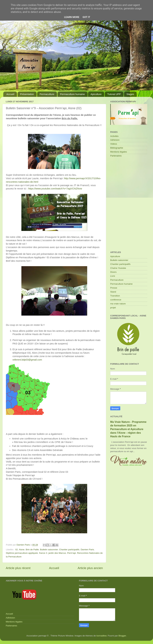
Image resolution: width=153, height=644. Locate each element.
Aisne (22, 550)
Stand (113, 292)
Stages (130, 94)
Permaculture (47, 94)
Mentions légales (119, 152)
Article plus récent (18, 568)
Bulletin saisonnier (49, 550)
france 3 (43, 553)
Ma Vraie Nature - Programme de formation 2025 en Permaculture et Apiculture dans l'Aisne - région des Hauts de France (128, 429)
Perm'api (71, 553)
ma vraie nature (118, 304)
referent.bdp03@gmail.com (27, 360)
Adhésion (115, 140)
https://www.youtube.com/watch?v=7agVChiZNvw (55, 189)
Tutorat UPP (114, 94)
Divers (113, 272)
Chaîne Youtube (118, 268)
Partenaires (116, 156)
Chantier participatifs (69, 550)
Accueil (10, 94)
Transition (115, 296)
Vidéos (114, 144)
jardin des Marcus (57, 553)
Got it (86, 17)
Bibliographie (117, 148)
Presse (114, 288)
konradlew (102, 636)
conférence (116, 300)
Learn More (72, 17)
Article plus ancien (90, 568)
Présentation (27, 94)
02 (17, 550)
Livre (113, 276)
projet (113, 308)
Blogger (122, 636)
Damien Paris (87, 550)
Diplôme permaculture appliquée (22, 553)
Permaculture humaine (72, 94)
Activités (114, 136)
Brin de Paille (32, 550)
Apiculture (96, 94)
